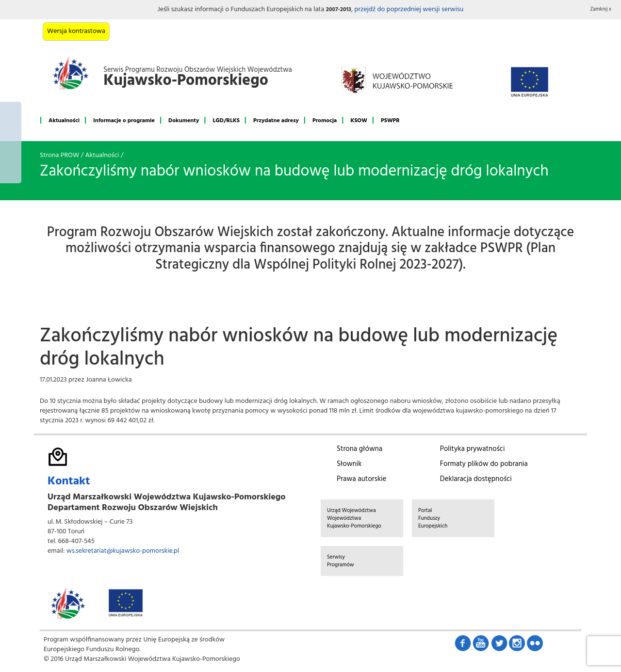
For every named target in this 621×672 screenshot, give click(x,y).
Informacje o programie (124, 121)
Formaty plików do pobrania (484, 464)
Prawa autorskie (361, 479)
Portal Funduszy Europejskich (433, 518)
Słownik (349, 464)
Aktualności (64, 121)
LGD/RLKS (226, 121)
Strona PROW (59, 155)
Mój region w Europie (11, 143)
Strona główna (360, 449)
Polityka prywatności (473, 449)
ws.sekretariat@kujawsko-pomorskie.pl (123, 551)
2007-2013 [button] (339, 10)
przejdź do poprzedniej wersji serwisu (409, 9)
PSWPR (390, 121)
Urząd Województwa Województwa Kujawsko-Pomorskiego (354, 518)
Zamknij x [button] (601, 9)
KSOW (359, 121)
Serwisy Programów (341, 561)
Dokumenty (184, 121)
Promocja (325, 121)
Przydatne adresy (276, 121)
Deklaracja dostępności (476, 479)
